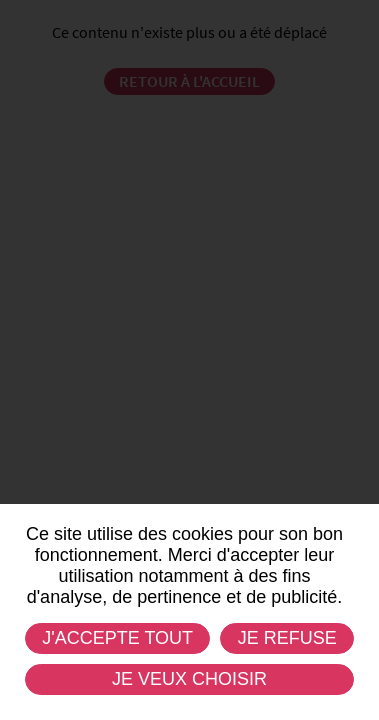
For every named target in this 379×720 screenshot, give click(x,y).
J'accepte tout (117, 638)
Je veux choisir (189, 679)
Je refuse (287, 638)
